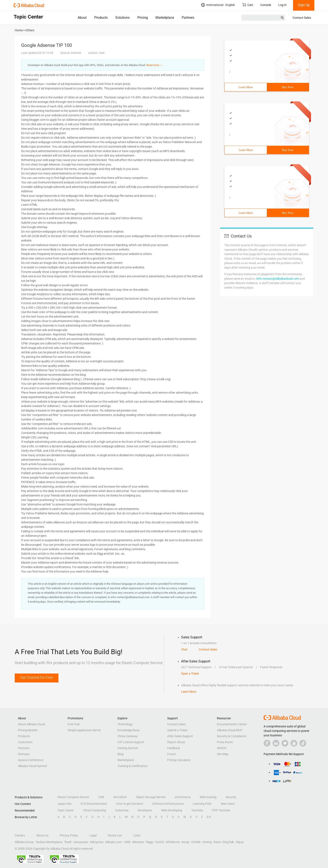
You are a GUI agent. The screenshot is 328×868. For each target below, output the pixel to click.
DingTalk (228, 842)
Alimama (138, 842)
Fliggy (149, 842)
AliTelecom (173, 842)
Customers (25, 742)
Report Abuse (176, 742)
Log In (282, 5)
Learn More (246, 87)
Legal (93, 835)
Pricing (143, 18)
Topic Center (66, 810)
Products (101, 18)
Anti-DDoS (120, 797)
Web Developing (172, 810)
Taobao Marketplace (49, 842)
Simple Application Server (84, 730)
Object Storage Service (151, 797)
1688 (127, 842)
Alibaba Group (24, 842)
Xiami (217, 842)
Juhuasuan (81, 842)
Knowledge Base (128, 730)
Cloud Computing (94, 810)
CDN (101, 797)
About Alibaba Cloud (31, 724)
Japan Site (64, 804)
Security (231, 797)
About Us (42, 835)
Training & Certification (133, 766)
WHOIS (222, 748)
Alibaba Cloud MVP (230, 730)
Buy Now (288, 87)
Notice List (115, 835)
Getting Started (128, 748)
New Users (228, 804)
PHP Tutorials (221, 810)
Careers (20, 835)
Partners (188, 18)
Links (137, 835)
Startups (24, 754)
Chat (184, 649)
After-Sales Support (180, 736)
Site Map (223, 754)
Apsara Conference (31, 760)
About (82, 18)
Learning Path (202, 804)
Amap (185, 842)
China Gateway (128, 736)
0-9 (209, 817)
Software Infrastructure (168, 804)
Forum (172, 754)
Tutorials (197, 810)
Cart (248, 5)
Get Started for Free (37, 677)
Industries (122, 810)
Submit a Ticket (177, 730)
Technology (125, 724)
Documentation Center (232, 724)
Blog (120, 754)
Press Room (225, 742)
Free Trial (74, 724)
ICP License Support (131, 742)
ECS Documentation (94, 804)
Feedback (174, 748)
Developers (145, 810)
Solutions (123, 18)
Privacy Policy (69, 835)
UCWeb (196, 842)
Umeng (207, 842)
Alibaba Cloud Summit (33, 766)
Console (266, 5)
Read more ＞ (155, 65)
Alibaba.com (113, 842)
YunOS (160, 842)
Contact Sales (302, 18)
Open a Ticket (190, 674)
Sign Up (304, 5)
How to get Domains (130, 804)
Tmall (68, 842)
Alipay (240, 842)
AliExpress (97, 842)
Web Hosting (208, 797)
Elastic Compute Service (73, 797)
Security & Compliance (232, 736)
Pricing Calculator (179, 760)
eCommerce (183, 797)
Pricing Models (28, 730)
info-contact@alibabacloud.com (278, 279)
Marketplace (165, 18)
